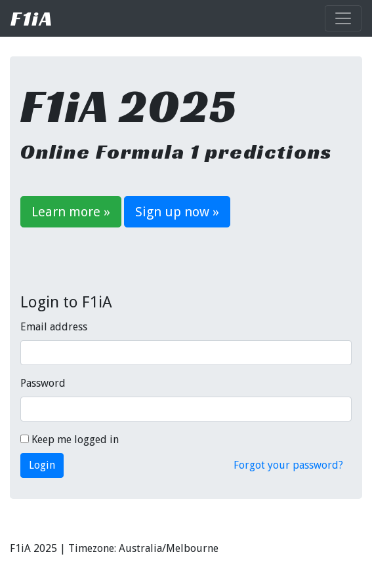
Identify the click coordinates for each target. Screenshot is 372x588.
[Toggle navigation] (343, 18)
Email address (54, 327)
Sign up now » (177, 212)
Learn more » (71, 212)
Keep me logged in (70, 440)
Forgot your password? (288, 465)
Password (43, 383)
